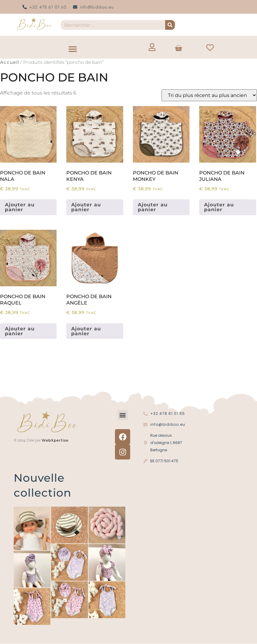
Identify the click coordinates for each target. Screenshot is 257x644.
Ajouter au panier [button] (20, 207)
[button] (73, 49)
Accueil (10, 62)
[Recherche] (170, 25)
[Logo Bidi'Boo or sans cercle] (34, 24)
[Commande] (209, 95)
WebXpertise (56, 440)
